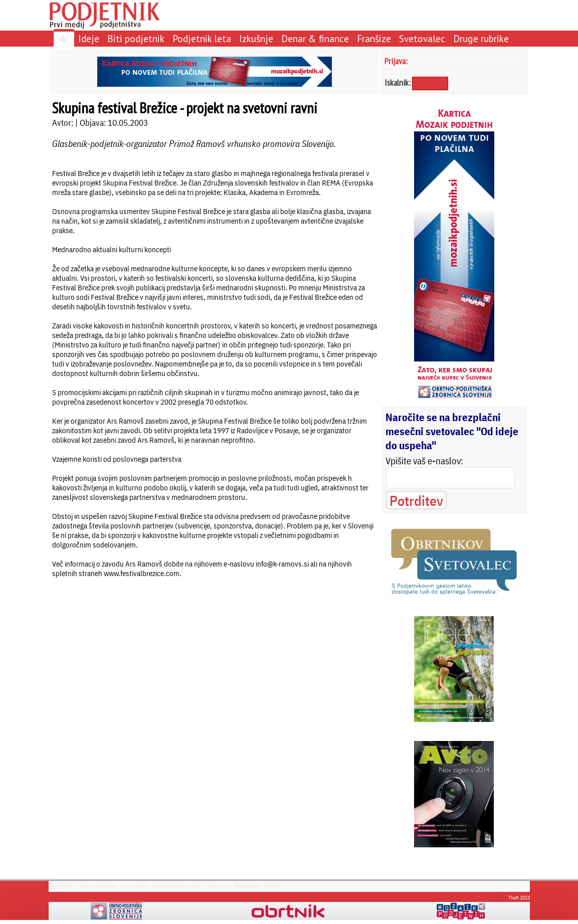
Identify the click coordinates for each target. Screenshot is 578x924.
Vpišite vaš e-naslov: (424, 461)
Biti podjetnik (136, 38)
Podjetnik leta (202, 38)
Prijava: (396, 61)
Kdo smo (219, 887)
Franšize (374, 38)
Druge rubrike (481, 38)
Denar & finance (315, 38)
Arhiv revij (134, 887)
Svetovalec (422, 38)
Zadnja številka (96, 887)
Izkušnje (256, 38)
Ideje (89, 38)
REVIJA (60, 886)
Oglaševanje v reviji (177, 887)
